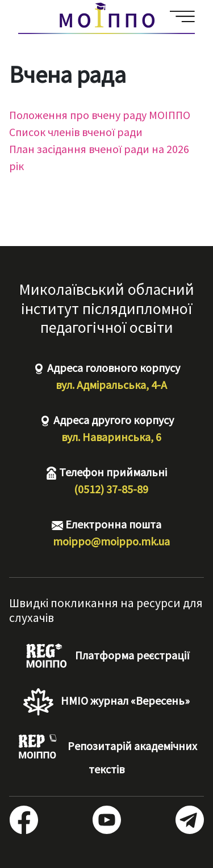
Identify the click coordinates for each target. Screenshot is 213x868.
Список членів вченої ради (76, 132)
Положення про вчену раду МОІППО (100, 115)
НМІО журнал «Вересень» (106, 702)
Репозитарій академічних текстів (106, 755)
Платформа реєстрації (106, 657)
